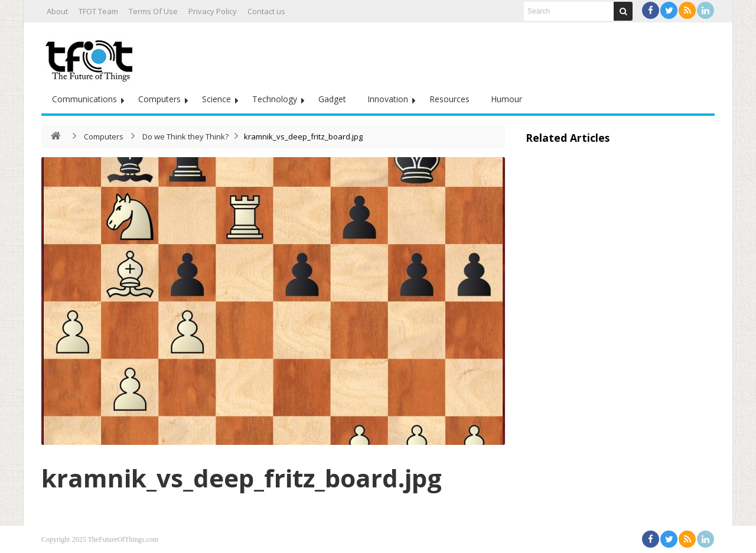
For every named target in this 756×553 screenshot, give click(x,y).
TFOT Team (98, 11)
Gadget (332, 99)
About (57, 11)
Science (216, 99)
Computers (159, 99)
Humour (506, 99)
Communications (84, 99)
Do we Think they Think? (185, 136)
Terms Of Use (153, 11)
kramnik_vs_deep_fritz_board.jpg (242, 478)
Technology (275, 99)
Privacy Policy (213, 11)
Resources (449, 99)
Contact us (266, 11)
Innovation (388, 99)
